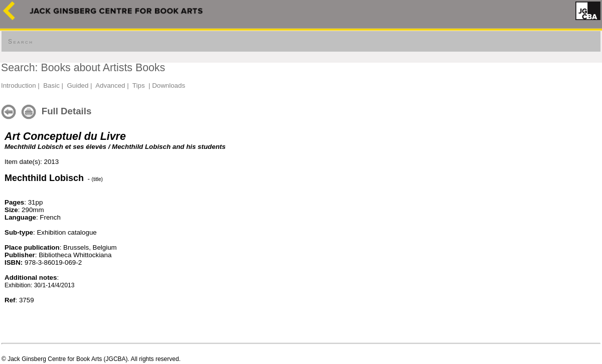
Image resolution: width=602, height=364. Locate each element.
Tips (139, 85)
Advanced (110, 85)
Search (21, 42)
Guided (78, 85)
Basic (51, 85)
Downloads (169, 85)
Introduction (19, 85)
